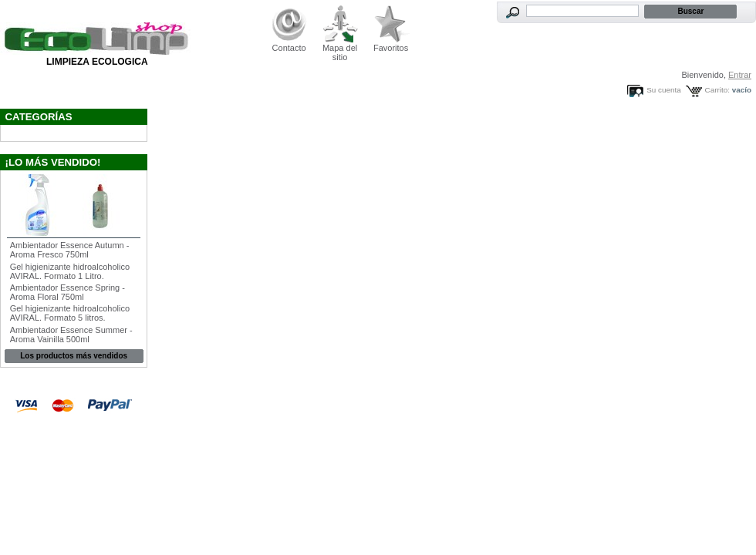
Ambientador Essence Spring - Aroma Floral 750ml (67, 292)
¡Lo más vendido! (53, 162)
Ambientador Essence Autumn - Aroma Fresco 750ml (70, 250)
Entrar (740, 75)
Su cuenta (663, 90)
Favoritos (391, 48)
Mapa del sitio (340, 52)
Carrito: (717, 90)
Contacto (289, 48)
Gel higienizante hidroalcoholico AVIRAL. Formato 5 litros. (70, 313)
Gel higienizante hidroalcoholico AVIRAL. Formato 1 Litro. (70, 271)
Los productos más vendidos (74, 356)
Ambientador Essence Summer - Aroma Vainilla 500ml (71, 335)
